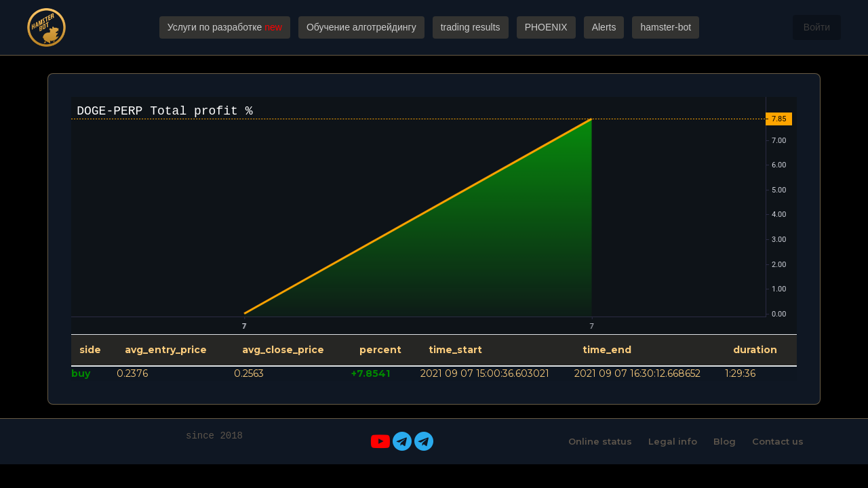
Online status (600, 441)
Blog (725, 441)
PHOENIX (546, 27)
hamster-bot (666, 27)
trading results (471, 27)
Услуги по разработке (225, 27)
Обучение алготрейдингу (361, 27)
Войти (817, 27)
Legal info (673, 441)
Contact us (778, 441)
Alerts (604, 27)
